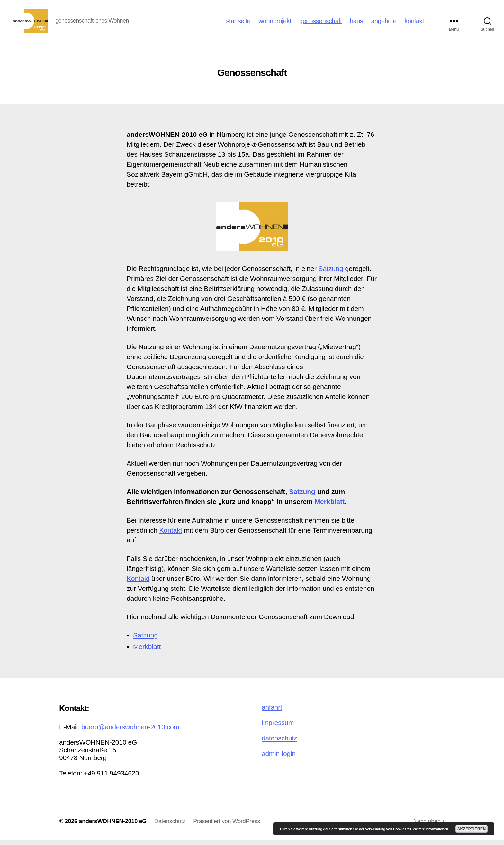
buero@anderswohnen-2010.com (130, 732)
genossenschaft (320, 23)
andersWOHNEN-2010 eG (113, 827)
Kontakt (171, 535)
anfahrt (272, 713)
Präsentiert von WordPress (227, 827)
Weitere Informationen (430, 829)
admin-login (279, 759)
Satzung (331, 274)
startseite (239, 23)
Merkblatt (330, 507)
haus (356, 23)
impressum (278, 728)
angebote (384, 23)
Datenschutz (170, 827)
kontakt (414, 23)
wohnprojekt (275, 23)
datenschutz (279, 743)
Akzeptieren (471, 829)
